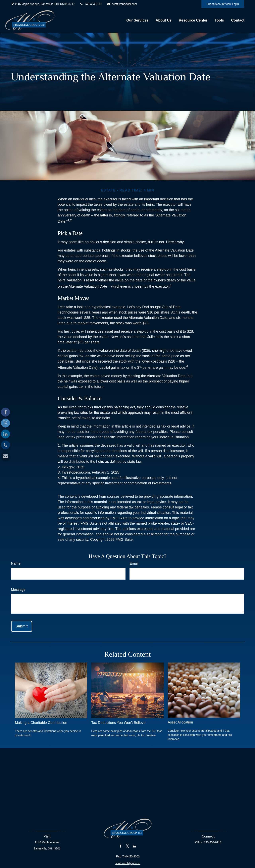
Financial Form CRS (130, 865)
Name (16, 563)
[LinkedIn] (5, 434)
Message (18, 590)
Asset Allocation (180, 722)
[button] (137, 20)
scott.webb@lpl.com (122, 4)
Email (134, 563)
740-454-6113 (91, 4)
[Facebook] (5, 412)
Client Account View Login (223, 4)
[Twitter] (5, 423)
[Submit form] (22, 626)
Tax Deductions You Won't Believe (118, 723)
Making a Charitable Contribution (41, 723)
